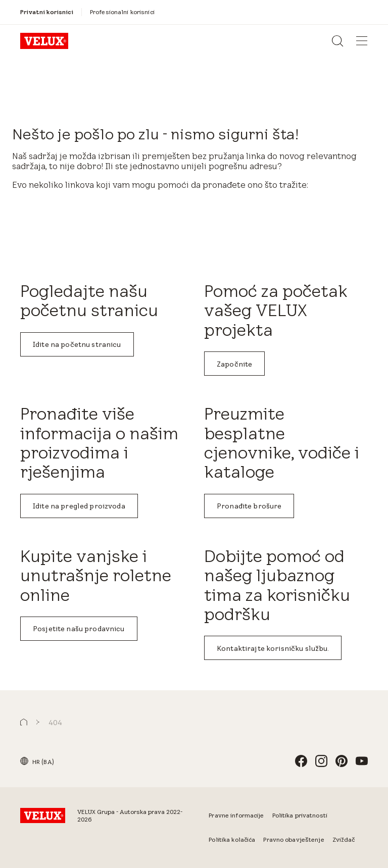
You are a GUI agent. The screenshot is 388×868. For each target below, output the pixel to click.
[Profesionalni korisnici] (122, 12)
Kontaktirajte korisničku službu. (273, 648)
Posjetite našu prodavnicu (79, 629)
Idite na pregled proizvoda (79, 506)
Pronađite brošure (249, 506)
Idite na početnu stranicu (77, 344)
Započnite (234, 364)
